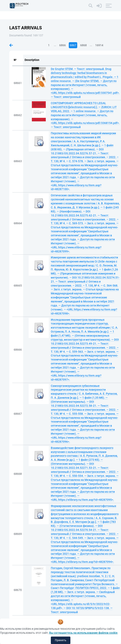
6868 (83, 45)
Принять (61, 640)
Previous (11, 45)
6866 (63, 45)
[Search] (91, 6)
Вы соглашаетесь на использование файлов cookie (83, 633)
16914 (99, 45)
